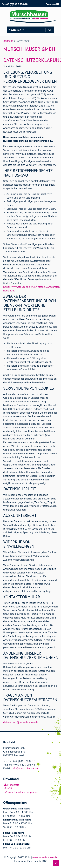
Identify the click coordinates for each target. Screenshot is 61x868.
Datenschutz (34, 861)
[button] (56, 863)
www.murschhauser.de (45, 857)
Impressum (20, 861)
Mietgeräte (13, 785)
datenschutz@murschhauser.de (21, 722)
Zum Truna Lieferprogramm (23, 792)
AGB (10, 788)
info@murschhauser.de (25, 768)
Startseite (8, 41)
